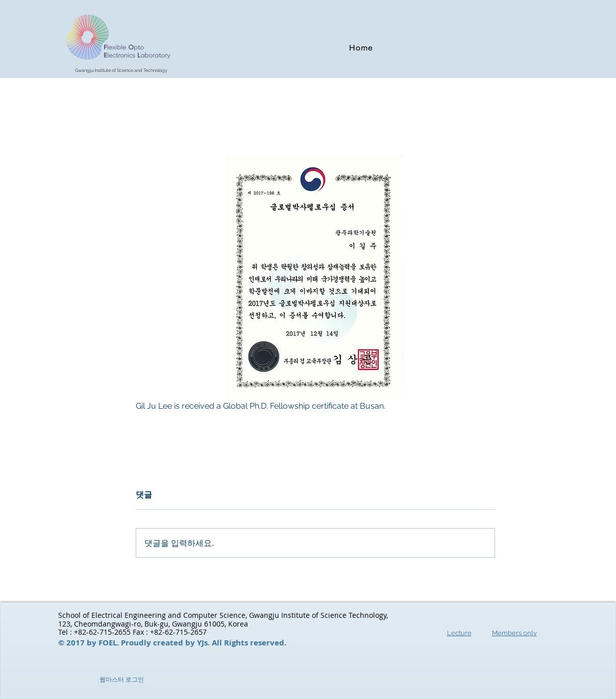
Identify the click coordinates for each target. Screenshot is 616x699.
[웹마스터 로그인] (122, 680)
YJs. (204, 643)
